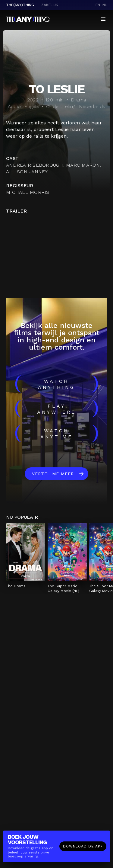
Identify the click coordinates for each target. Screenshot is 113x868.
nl (105, 5)
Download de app (83, 846)
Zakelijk (50, 5)
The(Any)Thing (20, 5)
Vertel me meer (53, 474)
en (98, 5)
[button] (103, 19)
